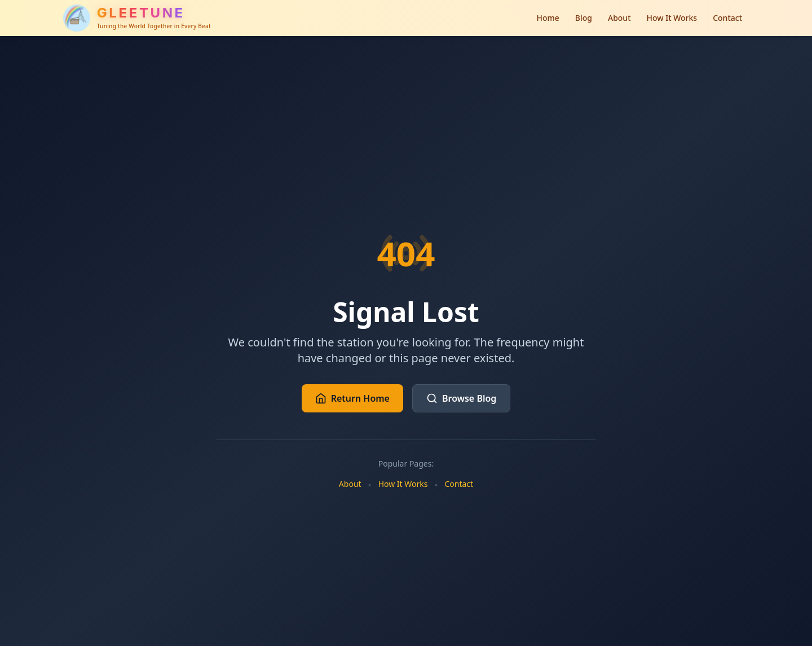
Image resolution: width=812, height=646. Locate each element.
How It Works (672, 18)
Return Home (352, 398)
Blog (584, 18)
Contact (727, 18)
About (619, 18)
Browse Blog (461, 398)
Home (548, 18)
